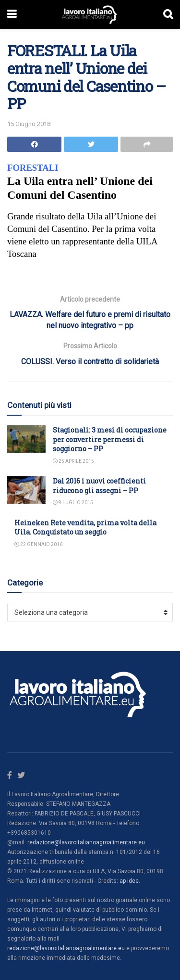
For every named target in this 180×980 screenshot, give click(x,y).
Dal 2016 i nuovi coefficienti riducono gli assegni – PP (99, 486)
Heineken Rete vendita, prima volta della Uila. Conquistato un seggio (85, 528)
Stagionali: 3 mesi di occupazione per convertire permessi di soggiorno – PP (110, 439)
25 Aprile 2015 (73, 461)
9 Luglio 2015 (73, 503)
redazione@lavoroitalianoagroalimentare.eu (86, 842)
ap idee (129, 881)
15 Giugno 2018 (29, 124)
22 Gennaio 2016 (38, 544)
